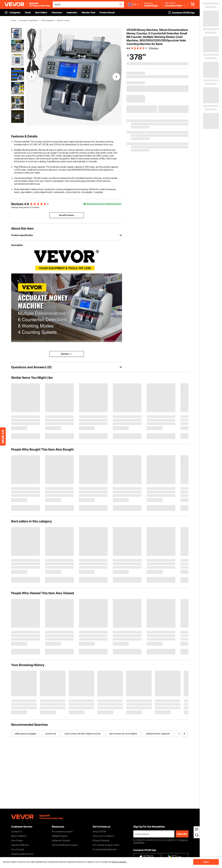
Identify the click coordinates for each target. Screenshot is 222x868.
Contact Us (17, 831)
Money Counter (63, 20)
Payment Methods (20, 845)
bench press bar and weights (123, 734)
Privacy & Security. (119, 862)
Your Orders (17, 840)
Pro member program (62, 831)
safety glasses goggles (25, 734)
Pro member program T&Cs (106, 845)
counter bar (51, 734)
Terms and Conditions (103, 836)
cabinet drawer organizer (158, 734)
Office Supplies (48, 20)
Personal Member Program (65, 845)
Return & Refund (19, 836)
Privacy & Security (101, 840)
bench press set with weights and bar (83, 734)
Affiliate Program (60, 836)
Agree (206, 862)
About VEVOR (99, 831)
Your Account (18, 849)
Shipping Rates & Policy (22, 854)
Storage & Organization (29, 20)
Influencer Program (61, 840)
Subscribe (182, 834)
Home (14, 20)
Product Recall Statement (105, 849)
